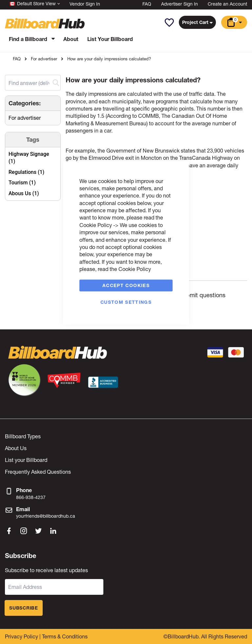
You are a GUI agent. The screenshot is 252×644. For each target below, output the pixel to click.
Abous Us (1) (24, 193)
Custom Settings (126, 302)
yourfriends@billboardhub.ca (46, 516)
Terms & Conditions (65, 636)
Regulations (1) (26, 172)
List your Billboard (26, 460)
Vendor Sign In (85, 4)
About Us (16, 448)
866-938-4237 (31, 497)
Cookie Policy (96, 225)
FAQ (147, 4)
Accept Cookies (126, 285)
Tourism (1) (22, 183)
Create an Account (227, 4)
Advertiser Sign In (179, 4)
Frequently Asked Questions (38, 472)
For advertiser (44, 59)
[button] (169, 23)
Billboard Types (23, 436)
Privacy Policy (21, 636)
